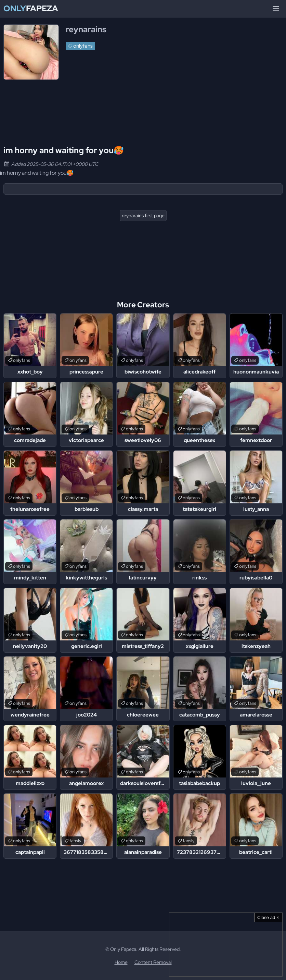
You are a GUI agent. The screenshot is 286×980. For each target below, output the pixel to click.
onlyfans (83, 46)
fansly (75, 841)
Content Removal (153, 962)
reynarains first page (143, 216)
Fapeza (31, 9)
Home (121, 962)
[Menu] (276, 9)
